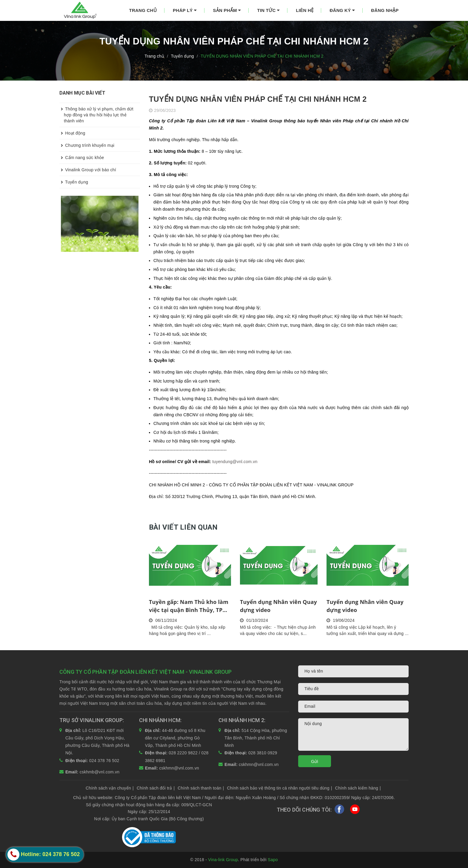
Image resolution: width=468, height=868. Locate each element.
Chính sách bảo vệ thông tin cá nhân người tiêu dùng (279, 788)
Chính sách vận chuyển (110, 788)
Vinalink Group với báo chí (88, 170)
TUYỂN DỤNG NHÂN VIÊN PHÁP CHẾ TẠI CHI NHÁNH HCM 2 (258, 99)
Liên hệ (305, 10)
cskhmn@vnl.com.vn (179, 768)
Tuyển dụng (74, 182)
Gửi (315, 761)
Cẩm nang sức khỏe (82, 158)
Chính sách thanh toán (201, 788)
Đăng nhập (385, 10)
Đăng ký (342, 10)
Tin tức (269, 10)
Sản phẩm (227, 10)
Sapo (273, 860)
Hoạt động (72, 133)
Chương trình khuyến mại (87, 145)
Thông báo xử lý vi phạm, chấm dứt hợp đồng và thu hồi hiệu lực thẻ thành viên (96, 113)
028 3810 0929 (263, 753)
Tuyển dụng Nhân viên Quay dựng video (278, 606)
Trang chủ (143, 10)
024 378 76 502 (104, 761)
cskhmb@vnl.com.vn (100, 772)
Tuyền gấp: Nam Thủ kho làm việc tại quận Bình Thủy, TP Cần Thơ (189, 606)
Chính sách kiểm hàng (358, 788)
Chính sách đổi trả (156, 788)
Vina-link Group (223, 860)
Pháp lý (185, 10)
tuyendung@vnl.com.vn (235, 462)
